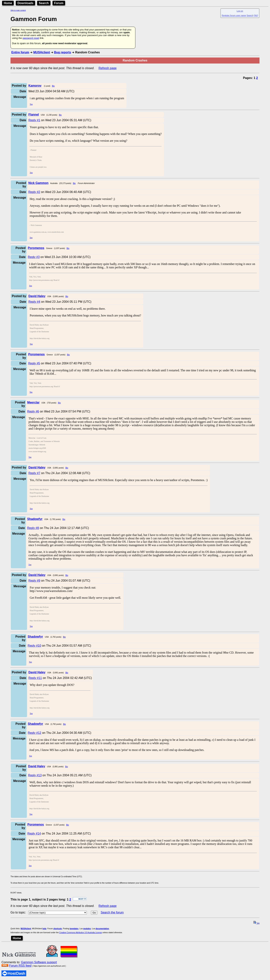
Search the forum (112, 912)
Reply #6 (33, 411)
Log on (240, 11)
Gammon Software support (39, 962)
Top (31, 104)
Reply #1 (34, 120)
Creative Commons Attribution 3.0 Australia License (81, 933)
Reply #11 (35, 678)
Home (8, 3)
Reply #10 (34, 646)
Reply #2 (34, 192)
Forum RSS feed (20, 966)
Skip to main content (18, 10)
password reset (31, 38)
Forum (59, 3)
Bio (53, 86)
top (256, 923)
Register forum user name (234, 15)
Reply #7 (34, 473)
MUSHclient (42, 52)
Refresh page (108, 68)
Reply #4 (34, 302)
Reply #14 (34, 834)
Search (44, 3)
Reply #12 (34, 733)
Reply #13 (35, 775)
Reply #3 (34, 257)
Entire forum (20, 52)
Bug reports (63, 52)
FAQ (256, 15)
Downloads (25, 3)
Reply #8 (33, 528)
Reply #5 (34, 363)
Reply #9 (34, 581)
